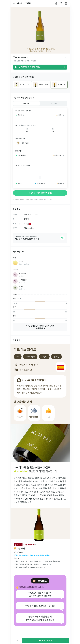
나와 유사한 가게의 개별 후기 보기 (40, 193)
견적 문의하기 (45, 641)
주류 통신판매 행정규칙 (33, 49)
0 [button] (16, 641)
